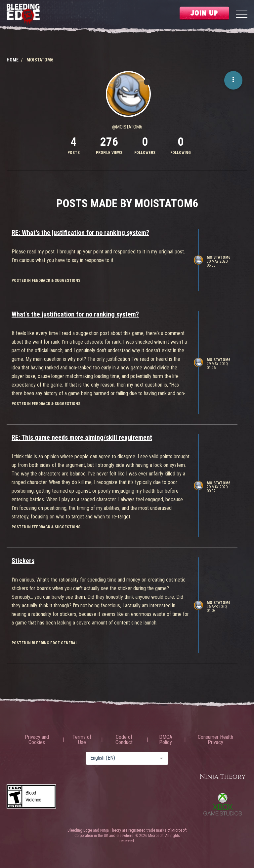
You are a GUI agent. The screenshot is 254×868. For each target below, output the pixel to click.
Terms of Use (82, 740)
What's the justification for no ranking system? (75, 314)
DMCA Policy (166, 740)
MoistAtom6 (218, 257)
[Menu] (242, 15)
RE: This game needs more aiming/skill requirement (82, 437)
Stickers (23, 561)
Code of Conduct (124, 740)
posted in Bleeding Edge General (44, 643)
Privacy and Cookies (37, 740)
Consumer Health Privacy (215, 740)
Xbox (223, 804)
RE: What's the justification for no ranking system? (80, 233)
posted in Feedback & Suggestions (46, 281)
